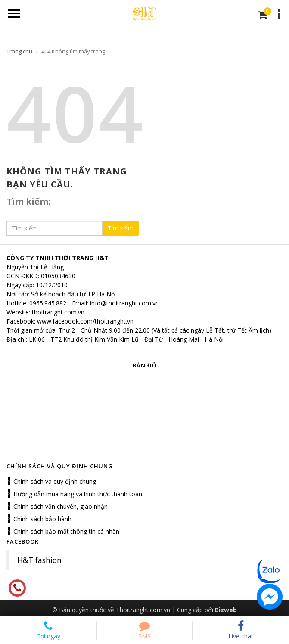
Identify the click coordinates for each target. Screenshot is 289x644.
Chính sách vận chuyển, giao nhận (61, 506)
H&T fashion (39, 560)
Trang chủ (19, 51)
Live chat (241, 630)
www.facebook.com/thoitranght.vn (85, 321)
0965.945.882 (48, 303)
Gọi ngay (48, 630)
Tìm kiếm (121, 228)
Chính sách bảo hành (42, 519)
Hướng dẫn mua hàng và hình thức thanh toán (78, 494)
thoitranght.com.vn (58, 312)
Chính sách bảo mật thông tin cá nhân (66, 531)
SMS (145, 630)
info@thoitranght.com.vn (124, 303)
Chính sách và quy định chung (55, 481)
